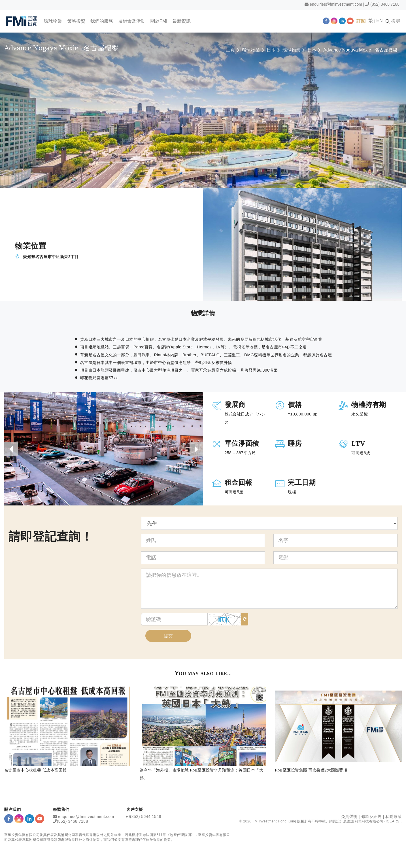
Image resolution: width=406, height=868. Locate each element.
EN (379, 21)
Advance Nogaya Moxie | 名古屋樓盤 (360, 50)
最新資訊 (182, 21)
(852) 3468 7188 (385, 4)
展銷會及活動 (132, 21)
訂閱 (361, 21)
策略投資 (76, 21)
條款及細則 (372, 816)
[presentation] (11, 449)
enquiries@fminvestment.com (336, 4)
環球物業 (53, 21)
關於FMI (159, 21)
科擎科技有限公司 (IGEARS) (378, 821)
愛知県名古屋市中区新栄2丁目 (51, 257)
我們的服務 (102, 21)
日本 (271, 50)
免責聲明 (349, 816)
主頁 (230, 50)
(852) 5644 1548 (146, 816)
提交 (168, 636)
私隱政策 (394, 816)
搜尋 (393, 21)
